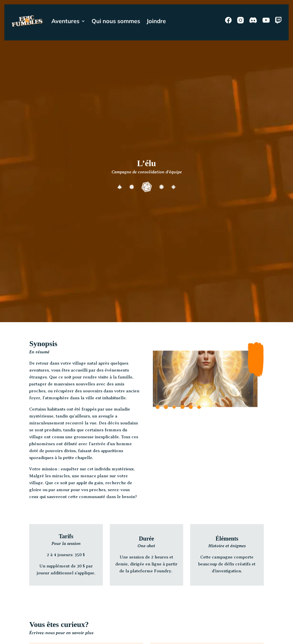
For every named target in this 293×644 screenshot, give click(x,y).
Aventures (65, 21)
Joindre (156, 21)
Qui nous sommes (116, 21)
